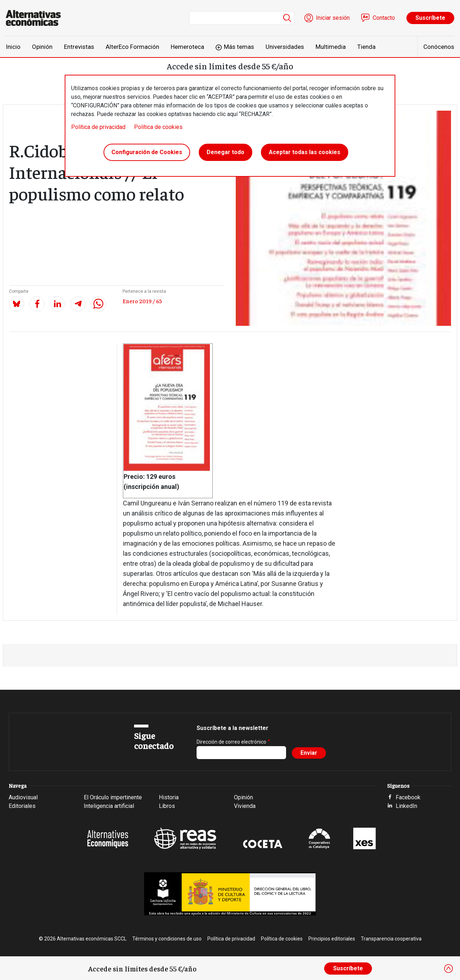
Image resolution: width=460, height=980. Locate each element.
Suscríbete (430, 18)
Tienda (366, 47)
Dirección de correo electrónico (231, 742)
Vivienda (245, 806)
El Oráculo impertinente (113, 797)
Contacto (384, 18)
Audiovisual (23, 797)
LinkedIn (406, 806)
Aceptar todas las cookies (305, 152)
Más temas (239, 47)
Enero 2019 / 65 (142, 301)
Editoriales (22, 806)
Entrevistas (79, 47)
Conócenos (439, 47)
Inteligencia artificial (109, 806)
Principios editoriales (332, 939)
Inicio (13, 47)
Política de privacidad (98, 127)
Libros (167, 806)
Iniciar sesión (333, 18)
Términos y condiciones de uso (167, 939)
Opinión (42, 47)
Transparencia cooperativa (391, 939)
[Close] (448, 969)
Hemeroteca (187, 47)
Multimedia (331, 47)
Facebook (408, 797)
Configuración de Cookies (147, 152)
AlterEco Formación (132, 47)
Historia (169, 797)
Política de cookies (158, 127)
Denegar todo (226, 152)
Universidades (285, 47)
